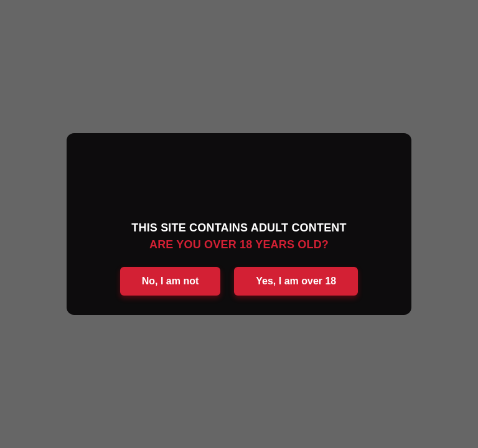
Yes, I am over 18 (296, 281)
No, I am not (171, 281)
